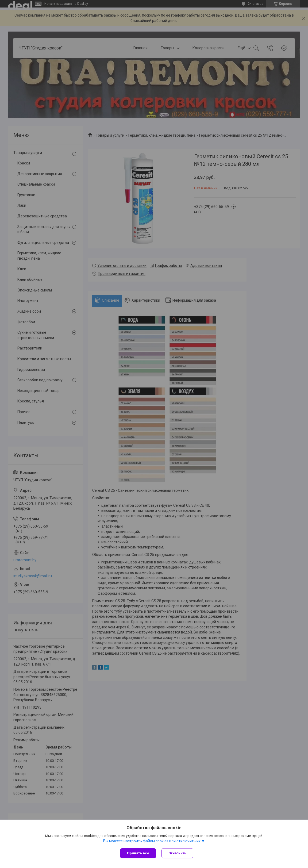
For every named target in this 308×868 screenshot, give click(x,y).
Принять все (138, 853)
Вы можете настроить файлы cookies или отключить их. (152, 841)
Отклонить (177, 853)
